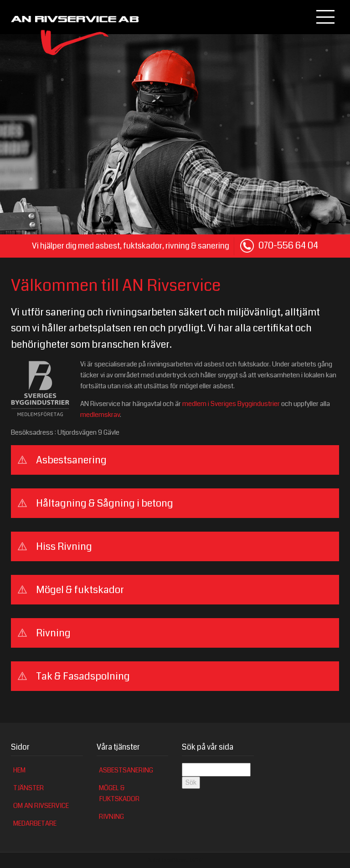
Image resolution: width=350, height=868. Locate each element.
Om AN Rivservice (41, 806)
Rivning (111, 817)
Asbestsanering (126, 770)
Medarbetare (35, 824)
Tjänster (28, 788)
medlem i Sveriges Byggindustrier (231, 404)
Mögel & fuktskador (119, 794)
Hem (19, 770)
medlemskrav (100, 415)
